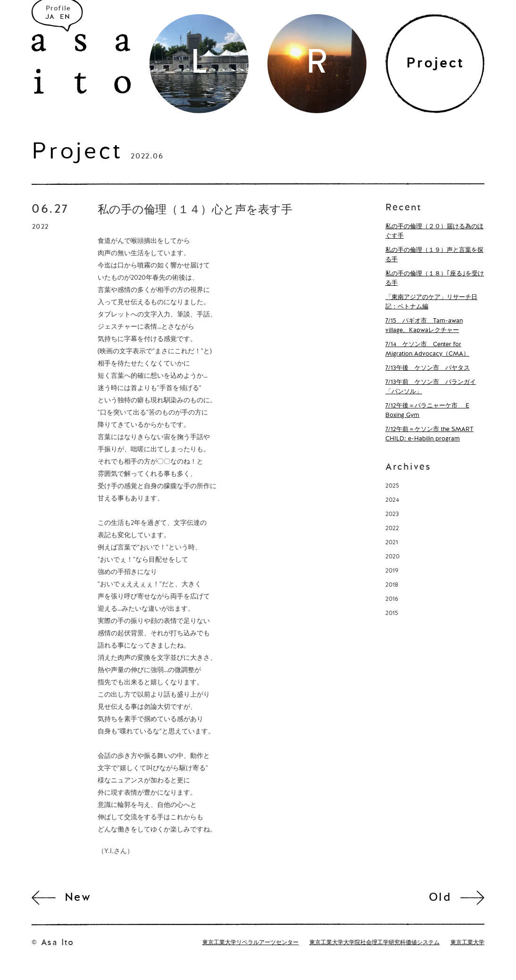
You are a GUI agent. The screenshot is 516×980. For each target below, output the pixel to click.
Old (440, 898)
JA (50, 17)
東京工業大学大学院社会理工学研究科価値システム (375, 943)
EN (65, 17)
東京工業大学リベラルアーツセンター (250, 943)
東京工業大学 (467, 943)
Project (77, 153)
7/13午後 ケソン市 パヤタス (428, 368)
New (78, 898)
